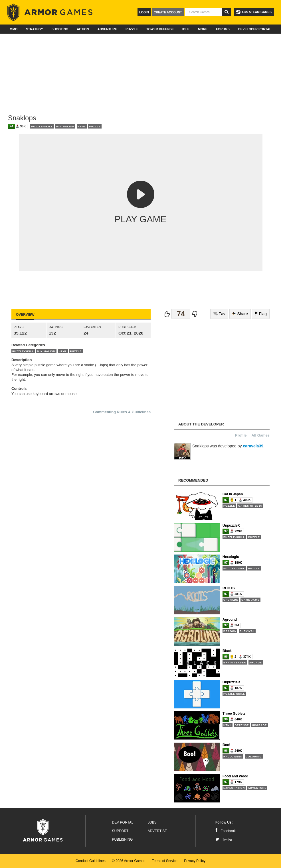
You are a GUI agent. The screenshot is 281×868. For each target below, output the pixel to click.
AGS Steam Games (254, 12)
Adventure (107, 29)
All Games (260, 435)
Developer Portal (255, 29)
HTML (82, 127)
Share (240, 314)
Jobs (152, 822)
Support (120, 831)
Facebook (226, 831)
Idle (186, 29)
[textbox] (204, 12)
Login (144, 12)
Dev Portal (123, 822)
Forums (223, 29)
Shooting (60, 29)
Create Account (168, 12)
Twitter (224, 840)
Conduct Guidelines (91, 861)
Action (83, 29)
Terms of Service (165, 861)
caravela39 (253, 446)
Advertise (157, 831)
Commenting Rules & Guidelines (122, 412)
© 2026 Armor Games (129, 861)
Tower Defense (160, 29)
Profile (241, 435)
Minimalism (65, 127)
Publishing (123, 840)
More (203, 29)
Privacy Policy (195, 861)
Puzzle (132, 29)
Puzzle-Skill (42, 127)
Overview (25, 315)
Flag (261, 314)
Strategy (34, 29)
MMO (14, 29)
